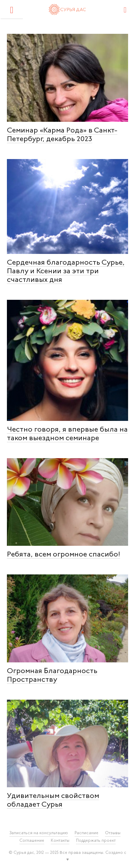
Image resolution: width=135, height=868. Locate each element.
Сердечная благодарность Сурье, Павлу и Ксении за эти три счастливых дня (66, 271)
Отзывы (113, 833)
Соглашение (32, 841)
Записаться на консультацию (39, 833)
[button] (12, 9)
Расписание (86, 833)
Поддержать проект (96, 841)
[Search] (125, 9)
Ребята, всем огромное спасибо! (64, 555)
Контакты (60, 841)
